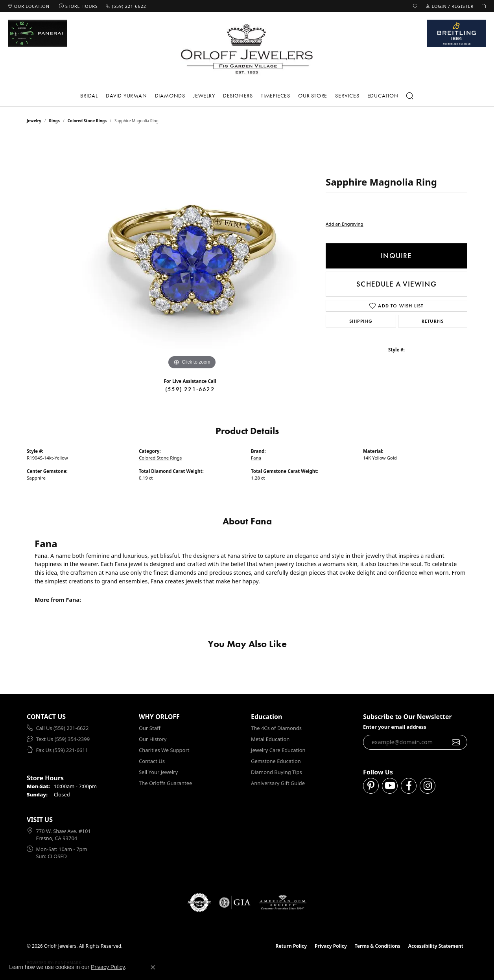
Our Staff (150, 728)
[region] (192, 254)
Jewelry (204, 96)
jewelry (34, 121)
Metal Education (270, 739)
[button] (415, 6)
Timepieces (276, 96)
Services (347, 96)
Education (383, 96)
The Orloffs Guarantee (165, 783)
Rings (54, 121)
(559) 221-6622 (190, 389)
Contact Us (152, 761)
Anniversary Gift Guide (278, 783)
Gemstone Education (276, 761)
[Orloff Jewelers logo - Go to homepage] (247, 49)
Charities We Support (164, 750)
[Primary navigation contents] (247, 96)
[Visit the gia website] (235, 903)
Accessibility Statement (436, 946)
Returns (433, 321)
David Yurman (126, 96)
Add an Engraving (345, 224)
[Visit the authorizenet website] (199, 903)
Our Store (313, 96)
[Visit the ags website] (283, 903)
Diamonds (170, 96)
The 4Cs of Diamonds (276, 728)
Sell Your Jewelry (158, 772)
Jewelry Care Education (278, 750)
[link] (29, 6)
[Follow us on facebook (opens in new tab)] (409, 786)
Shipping (361, 321)
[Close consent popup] (153, 967)
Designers (238, 96)
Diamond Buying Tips (276, 772)
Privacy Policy (331, 946)
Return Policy (291, 946)
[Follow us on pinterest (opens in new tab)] (371, 786)
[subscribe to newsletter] (456, 742)
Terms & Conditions (378, 946)
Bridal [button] (89, 96)
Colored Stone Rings (87, 121)
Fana (256, 458)
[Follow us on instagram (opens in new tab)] (428, 786)
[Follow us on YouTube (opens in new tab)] (390, 786)
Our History (153, 739)
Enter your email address (395, 727)
